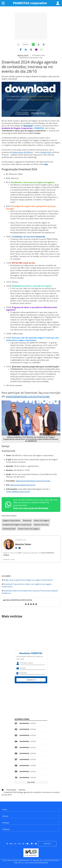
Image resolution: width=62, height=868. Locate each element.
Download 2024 (9, 529)
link (46, 164)
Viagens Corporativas (11, 521)
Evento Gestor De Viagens (29, 529)
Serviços (5, 816)
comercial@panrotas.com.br (18, 492)
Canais (5, 809)
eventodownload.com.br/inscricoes (28, 396)
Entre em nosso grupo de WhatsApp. (31, 508)
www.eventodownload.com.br (23, 485)
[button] (21, 50)
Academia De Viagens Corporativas (17, 525)
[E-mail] (20, 548)
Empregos (6, 823)
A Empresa (6, 829)
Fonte (26, 44)
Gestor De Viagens (42, 521)
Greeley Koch (46, 152)
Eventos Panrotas (41, 525)
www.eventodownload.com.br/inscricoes (33, 481)
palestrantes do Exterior (23, 152)
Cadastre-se (31, 680)
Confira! (6, 555)
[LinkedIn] (16, 548)
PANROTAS (30, 3)
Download (28, 126)
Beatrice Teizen (23, 55)
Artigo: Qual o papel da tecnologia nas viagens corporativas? (27, 580)
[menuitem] (31, 809)
